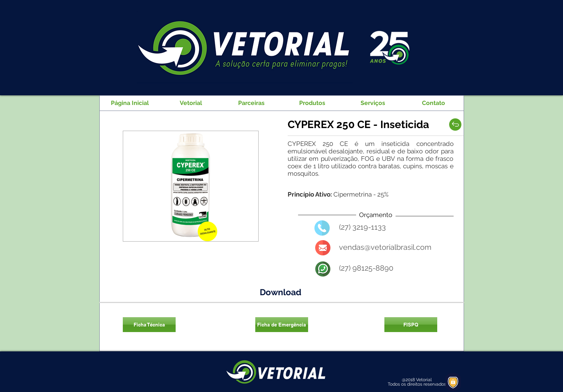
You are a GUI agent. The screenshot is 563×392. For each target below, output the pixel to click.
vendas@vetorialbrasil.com (385, 247)
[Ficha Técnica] (149, 325)
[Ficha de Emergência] (282, 325)
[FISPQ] (411, 325)
